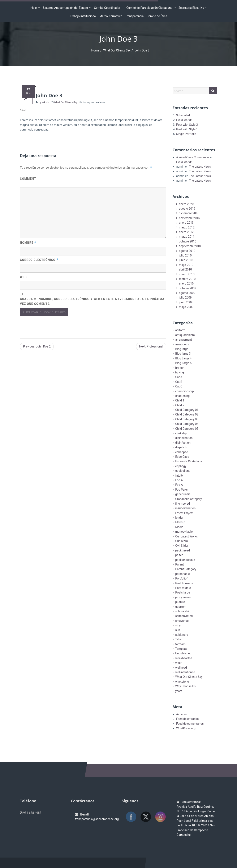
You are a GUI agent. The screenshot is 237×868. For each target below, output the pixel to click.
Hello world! (184, 120)
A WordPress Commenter (193, 157)
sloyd (179, 625)
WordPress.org (186, 728)
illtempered (183, 504)
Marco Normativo (111, 16)
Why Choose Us (186, 686)
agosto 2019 (187, 209)
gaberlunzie (183, 494)
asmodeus (182, 344)
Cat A (179, 377)
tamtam (180, 644)
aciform (180, 330)
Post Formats (184, 583)
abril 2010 (185, 269)
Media (179, 527)
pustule (180, 602)
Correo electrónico (39, 260)
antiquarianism (185, 335)
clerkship (181, 433)
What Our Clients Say (117, 50)
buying (180, 372)
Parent (180, 564)
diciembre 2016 (189, 213)
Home (95, 50)
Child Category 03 (187, 419)
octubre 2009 (188, 288)
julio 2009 (185, 297)
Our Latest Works (187, 536)
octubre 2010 (188, 241)
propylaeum (183, 597)
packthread (183, 550)
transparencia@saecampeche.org (97, 819)
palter (179, 555)
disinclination (184, 438)
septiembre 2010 (190, 246)
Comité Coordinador (108, 8)
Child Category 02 (187, 414)
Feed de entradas (187, 719)
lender (179, 518)
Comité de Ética (157, 16)
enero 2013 (186, 223)
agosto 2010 (187, 251)
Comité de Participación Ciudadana (150, 8)
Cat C (179, 386)
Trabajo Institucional (83, 16)
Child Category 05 (187, 429)
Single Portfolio (186, 134)
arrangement (184, 340)
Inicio (34, 8)
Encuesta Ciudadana (189, 461)
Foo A (179, 480)
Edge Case (182, 457)
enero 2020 (186, 204)
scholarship (183, 611)
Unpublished (183, 653)
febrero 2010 (187, 279)
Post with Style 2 (187, 125)
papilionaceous (185, 560)
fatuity (179, 476)
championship (185, 391)
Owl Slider (182, 546)
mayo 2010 (186, 265)
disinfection (183, 443)
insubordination (186, 508)
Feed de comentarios (190, 724)
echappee (182, 452)
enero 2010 (186, 283)
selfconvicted (184, 616)
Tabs (178, 639)
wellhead (181, 668)
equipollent (183, 471)
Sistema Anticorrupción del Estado (66, 8)
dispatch (181, 447)
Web (23, 277)
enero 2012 (186, 232)
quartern (181, 607)
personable (183, 574)
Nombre (28, 243)
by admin (44, 102)
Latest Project (184, 513)
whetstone (182, 682)
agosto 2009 (187, 293)
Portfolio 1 (182, 578)
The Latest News (200, 167)
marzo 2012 (187, 227)
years (179, 691)
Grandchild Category (189, 499)
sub (178, 630)
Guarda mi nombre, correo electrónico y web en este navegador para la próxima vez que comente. (92, 301)
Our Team (182, 541)
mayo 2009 (186, 307)
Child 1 (180, 400)
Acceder (182, 714)
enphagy (181, 466)
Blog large (182, 349)
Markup (180, 522)
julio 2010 (185, 255)
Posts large (183, 592)
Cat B (179, 382)
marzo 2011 (187, 237)
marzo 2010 (187, 274)
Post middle (183, 588)
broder (180, 368)
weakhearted (184, 658)
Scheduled (183, 115)
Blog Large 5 (184, 363)
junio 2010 (186, 260)
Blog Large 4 (184, 358)
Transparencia (134, 16)
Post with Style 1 (187, 129)
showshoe (182, 621)
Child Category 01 (187, 410)
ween (179, 663)
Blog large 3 (183, 354)
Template (181, 649)
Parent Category (186, 569)
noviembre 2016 (189, 218)
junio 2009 (186, 302)
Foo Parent (182, 490)
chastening (183, 396)
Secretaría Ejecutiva (192, 8)
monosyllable (184, 532)
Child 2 (180, 405)
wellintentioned (185, 672)
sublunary (182, 635)
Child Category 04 (187, 424)
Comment (28, 179)
